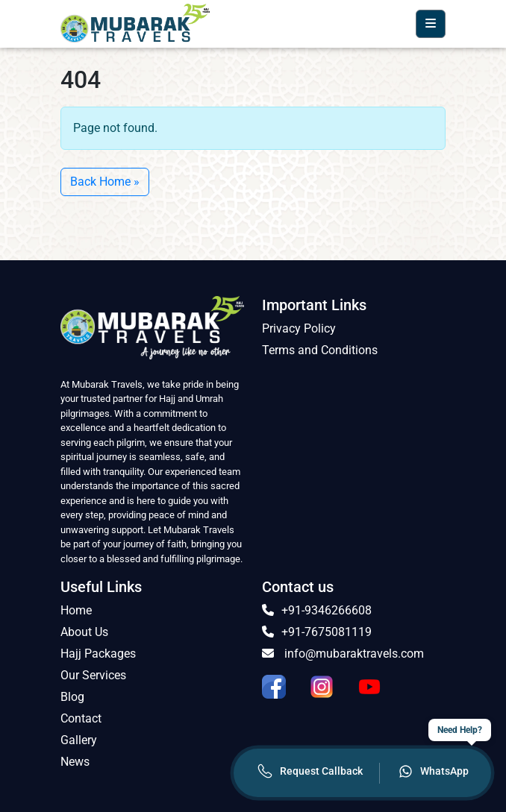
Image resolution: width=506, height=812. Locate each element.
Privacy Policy (299, 328)
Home (76, 610)
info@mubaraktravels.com (343, 654)
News (75, 762)
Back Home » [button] (105, 182)
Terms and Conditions (320, 350)
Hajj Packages (98, 654)
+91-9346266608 (317, 610)
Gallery (79, 740)
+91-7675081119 (317, 632)
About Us (84, 632)
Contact (81, 718)
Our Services (93, 675)
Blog (72, 697)
